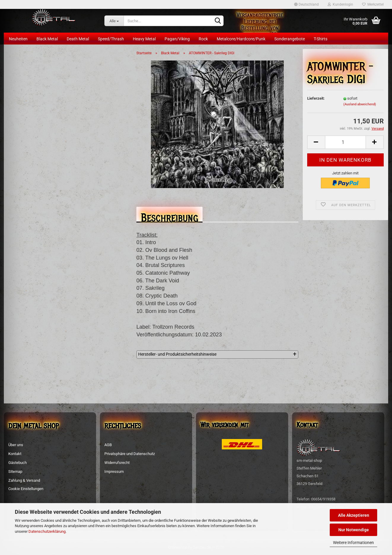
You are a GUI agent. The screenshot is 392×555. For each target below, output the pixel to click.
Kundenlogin (340, 4)
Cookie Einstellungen (26, 489)
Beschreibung (169, 216)
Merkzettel (373, 4)
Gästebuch (17, 463)
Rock (203, 39)
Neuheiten (18, 39)
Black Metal (47, 39)
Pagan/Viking (177, 39)
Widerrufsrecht (117, 463)
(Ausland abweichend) (360, 104)
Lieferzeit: (316, 98)
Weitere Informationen (353, 543)
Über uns (16, 445)
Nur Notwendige (354, 530)
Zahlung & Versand (24, 480)
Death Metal (78, 39)
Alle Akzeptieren (354, 515)
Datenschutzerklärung (47, 531)
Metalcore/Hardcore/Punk (241, 39)
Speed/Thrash (111, 39)
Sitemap (15, 471)
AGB (108, 445)
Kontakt (15, 454)
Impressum (114, 471)
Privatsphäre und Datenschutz (130, 454)
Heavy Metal (144, 39)
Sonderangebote (290, 39)
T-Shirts (321, 39)
